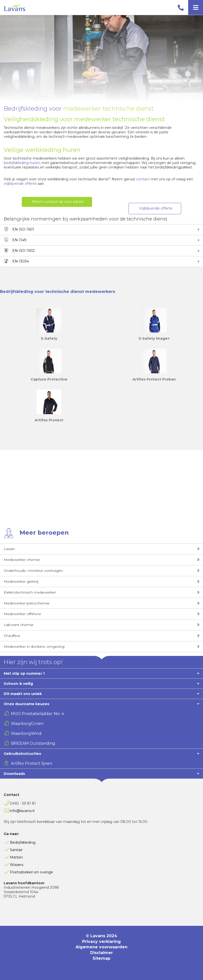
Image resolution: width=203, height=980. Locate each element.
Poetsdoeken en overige (31, 872)
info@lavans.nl (22, 811)
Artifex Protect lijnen (32, 763)
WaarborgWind (26, 733)
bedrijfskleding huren (22, 163)
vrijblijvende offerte (20, 184)
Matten (16, 857)
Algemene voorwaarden (101, 947)
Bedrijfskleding (23, 842)
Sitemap (101, 958)
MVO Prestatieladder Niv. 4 (37, 714)
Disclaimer (101, 953)
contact (143, 179)
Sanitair (16, 850)
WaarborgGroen (27, 724)
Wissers (17, 865)
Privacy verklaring (101, 942)
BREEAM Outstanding (33, 743)
